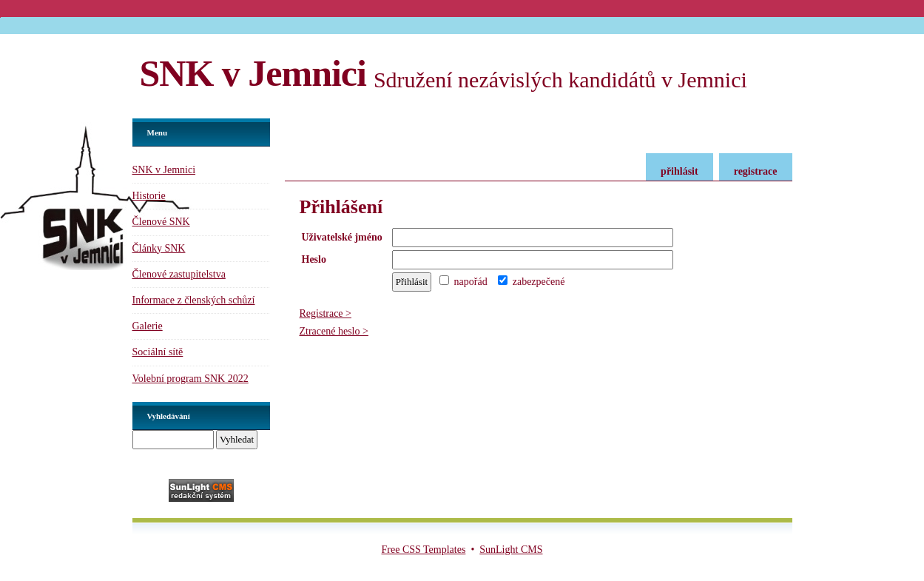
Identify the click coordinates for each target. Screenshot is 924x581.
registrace (756, 171)
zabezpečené (531, 282)
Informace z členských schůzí (194, 300)
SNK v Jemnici (253, 73)
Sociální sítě (158, 352)
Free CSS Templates (424, 550)
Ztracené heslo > (334, 331)
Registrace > (326, 313)
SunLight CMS (511, 550)
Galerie (148, 326)
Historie (149, 196)
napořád (463, 282)
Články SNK (159, 248)
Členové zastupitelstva (179, 274)
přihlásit (679, 171)
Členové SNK (161, 222)
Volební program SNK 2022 (190, 379)
